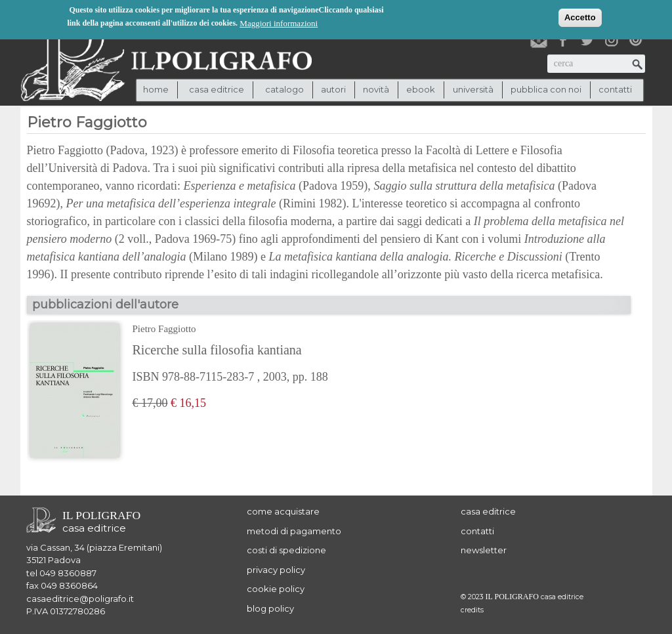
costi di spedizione (286, 550)
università (473, 89)
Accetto (580, 17)
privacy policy (276, 570)
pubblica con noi (546, 89)
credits (472, 610)
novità (376, 89)
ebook (421, 89)
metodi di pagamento (294, 531)
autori (333, 89)
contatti (615, 89)
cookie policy (276, 589)
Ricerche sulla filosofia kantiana (217, 350)
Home (156, 89)
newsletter (484, 550)
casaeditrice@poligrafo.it (80, 599)
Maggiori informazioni (279, 23)
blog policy (270, 608)
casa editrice (488, 511)
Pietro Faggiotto (164, 329)
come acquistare (283, 511)
